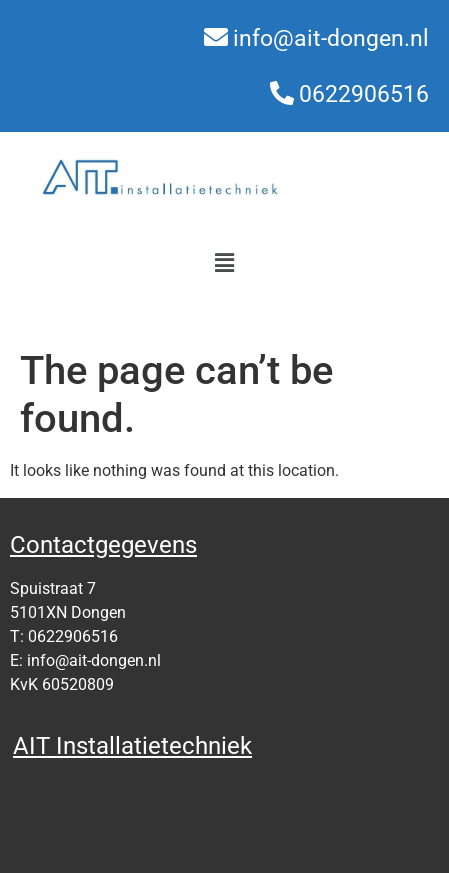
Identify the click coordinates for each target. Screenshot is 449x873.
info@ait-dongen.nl (331, 38)
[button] (224, 263)
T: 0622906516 (64, 636)
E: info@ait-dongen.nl (85, 660)
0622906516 (364, 94)
